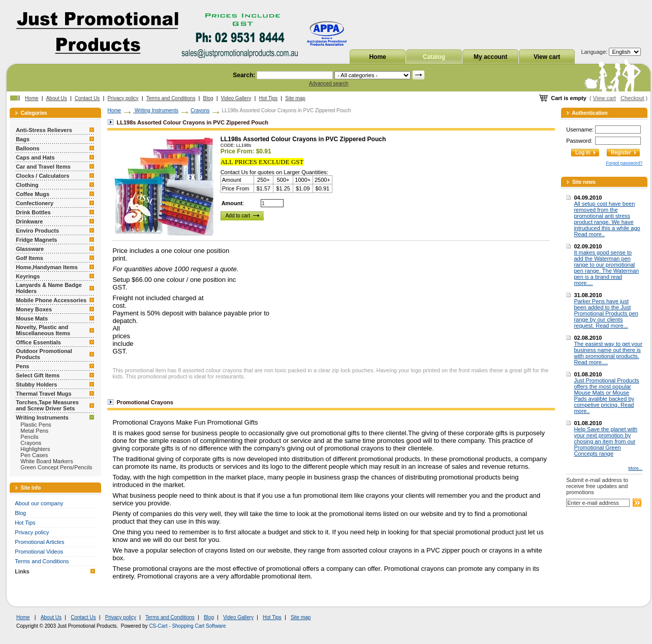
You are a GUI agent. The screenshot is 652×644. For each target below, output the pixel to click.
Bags (23, 139)
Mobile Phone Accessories (51, 300)
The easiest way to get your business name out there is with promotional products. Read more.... (608, 353)
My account (490, 57)
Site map (295, 98)
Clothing (27, 185)
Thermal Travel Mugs (43, 394)
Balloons (27, 148)
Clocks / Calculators (42, 176)
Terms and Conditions (171, 98)
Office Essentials (38, 342)
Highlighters (35, 449)
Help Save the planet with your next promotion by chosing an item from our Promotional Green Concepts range (606, 441)
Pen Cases (34, 455)
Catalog (434, 57)
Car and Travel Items (43, 167)
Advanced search (329, 84)
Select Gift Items (38, 375)
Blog (208, 98)
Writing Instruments (42, 417)
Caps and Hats (35, 157)
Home (377, 57)
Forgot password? (624, 163)
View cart (547, 57)
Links (22, 571)
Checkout (632, 98)
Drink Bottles (33, 212)
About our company (39, 503)
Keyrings (28, 276)
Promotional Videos (39, 552)
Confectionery (35, 203)
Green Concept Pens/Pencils (56, 467)
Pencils (29, 437)
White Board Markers (46, 461)
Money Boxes (34, 309)
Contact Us (87, 98)
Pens (22, 366)
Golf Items (29, 258)
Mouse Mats (32, 318)
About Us (57, 98)
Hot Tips (269, 98)
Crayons (31, 443)
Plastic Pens (36, 425)
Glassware (30, 249)
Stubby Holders (36, 384)
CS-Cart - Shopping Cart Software (187, 626)
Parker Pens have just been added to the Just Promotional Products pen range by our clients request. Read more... (606, 313)
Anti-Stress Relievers (44, 130)
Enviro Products (37, 231)
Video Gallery (236, 98)
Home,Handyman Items (47, 267)
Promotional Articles (39, 542)
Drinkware (29, 221)
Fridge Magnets (36, 240)
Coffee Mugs (33, 194)
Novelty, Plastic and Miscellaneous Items (43, 330)
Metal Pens (34, 431)
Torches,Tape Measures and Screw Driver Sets (47, 405)
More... (635, 468)
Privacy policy (123, 98)
